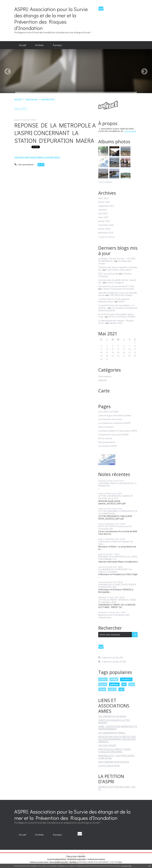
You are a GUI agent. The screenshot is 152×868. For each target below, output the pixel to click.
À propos (57, 45)
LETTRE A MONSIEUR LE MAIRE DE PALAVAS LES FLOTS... (115, 497)
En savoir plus (126, 866)
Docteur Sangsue (115, 283)
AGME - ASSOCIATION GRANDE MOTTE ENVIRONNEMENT (118, 728)
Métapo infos (116, 323)
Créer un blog (71, 856)
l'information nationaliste (119, 270)
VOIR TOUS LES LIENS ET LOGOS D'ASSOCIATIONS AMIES (114, 750)
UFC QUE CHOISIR (107, 745)
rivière (112, 689)
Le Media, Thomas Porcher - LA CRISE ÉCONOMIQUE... (117, 260)
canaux (103, 679)
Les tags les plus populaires (96, 859)
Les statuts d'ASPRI (108, 446)
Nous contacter (106, 427)
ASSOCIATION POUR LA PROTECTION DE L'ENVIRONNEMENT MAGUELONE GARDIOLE (117, 739)
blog (120, 862)
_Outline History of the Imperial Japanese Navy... (114, 300)
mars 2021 (103, 217)
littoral (103, 684)
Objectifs (103, 380)
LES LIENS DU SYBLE (108, 412)
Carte (104, 391)
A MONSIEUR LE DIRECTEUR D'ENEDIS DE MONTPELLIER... (117, 586)
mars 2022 (103, 198)
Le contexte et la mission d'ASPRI (114, 423)
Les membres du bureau (110, 419)
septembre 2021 (48, 99)
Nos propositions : (107, 442)
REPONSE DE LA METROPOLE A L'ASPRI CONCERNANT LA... (118, 558)
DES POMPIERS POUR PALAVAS (114, 762)
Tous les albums (105, 182)
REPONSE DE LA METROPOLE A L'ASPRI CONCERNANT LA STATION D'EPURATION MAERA (55, 133)
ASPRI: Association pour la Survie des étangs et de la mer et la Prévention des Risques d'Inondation (51, 18)
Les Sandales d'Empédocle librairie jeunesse (118, 309)
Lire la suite (130, 131)
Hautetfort (82, 856)
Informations (105, 377)
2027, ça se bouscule (108, 274)
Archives (39, 45)
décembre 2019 (106, 233)
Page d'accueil (31, 99)
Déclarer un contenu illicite (39, 862)
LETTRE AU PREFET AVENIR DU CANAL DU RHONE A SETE (117, 601)
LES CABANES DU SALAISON (112, 716)
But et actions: (105, 438)
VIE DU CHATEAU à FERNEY (122, 317)
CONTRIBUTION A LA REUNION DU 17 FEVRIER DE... (117, 485)
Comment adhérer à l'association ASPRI (118, 431)
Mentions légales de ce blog (59, 862)
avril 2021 (18, 99)
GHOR (121, 302)
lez (124, 684)
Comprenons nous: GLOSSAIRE (113, 435)
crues (102, 689)
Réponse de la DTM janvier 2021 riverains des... (114, 616)
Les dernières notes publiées (77, 859)
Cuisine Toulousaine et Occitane (118, 289)
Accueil (22, 45)
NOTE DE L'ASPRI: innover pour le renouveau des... (115, 528)
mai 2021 (103, 210)
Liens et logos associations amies (115, 416)
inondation (126, 679)
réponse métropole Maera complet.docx (37, 157)
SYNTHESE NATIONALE (121, 295)
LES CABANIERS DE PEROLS (112, 733)
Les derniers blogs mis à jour (56, 859)
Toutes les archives (106, 237)
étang (114, 679)
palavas (114, 684)
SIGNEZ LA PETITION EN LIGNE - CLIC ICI (117, 788)
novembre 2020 (106, 225)
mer (121, 689)
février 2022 (104, 202)
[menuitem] (22, 45)
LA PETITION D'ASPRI (109, 766)
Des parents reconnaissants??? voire (116, 286)
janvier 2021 (104, 221)
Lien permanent (24, 165)
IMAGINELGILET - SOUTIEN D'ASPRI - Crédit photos (117, 757)
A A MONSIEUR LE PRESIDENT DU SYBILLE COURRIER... (115, 571)
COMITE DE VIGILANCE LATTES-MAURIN (114, 721)
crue (132, 684)
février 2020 (104, 229)
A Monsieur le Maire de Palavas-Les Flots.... (116, 543)
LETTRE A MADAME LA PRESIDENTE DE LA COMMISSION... (118, 512)
